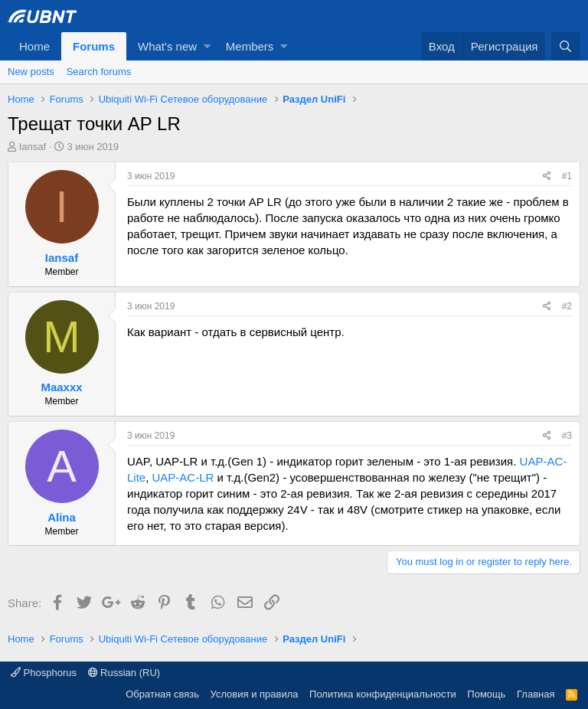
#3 (567, 436)
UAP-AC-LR (183, 477)
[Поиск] (566, 46)
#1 (567, 176)
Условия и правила (255, 694)
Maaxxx (61, 387)
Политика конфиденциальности (383, 694)
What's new (167, 46)
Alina (62, 517)
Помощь (486, 694)
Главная (536, 694)
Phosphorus (44, 673)
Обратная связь (162, 694)
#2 (567, 306)
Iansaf (33, 147)
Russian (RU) (124, 673)
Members (250, 46)
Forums (94, 46)
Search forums (99, 72)
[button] (207, 46)
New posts (31, 72)
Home (34, 46)
